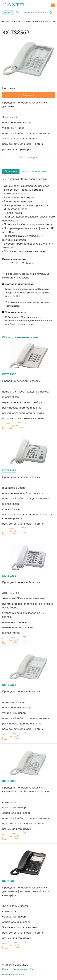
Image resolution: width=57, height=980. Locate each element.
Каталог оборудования (15, 969)
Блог (18, 12)
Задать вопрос (28, 157)
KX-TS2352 (9, 470)
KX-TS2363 (9, 781)
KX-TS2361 (9, 685)
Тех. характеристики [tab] (34, 171)
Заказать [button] (29, 95)
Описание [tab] (11, 171)
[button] (53, 5)
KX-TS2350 (9, 374)
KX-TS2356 (9, 576)
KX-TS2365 (9, 881)
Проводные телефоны (20, 337)
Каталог (8, 12)
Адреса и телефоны (35, 12)
